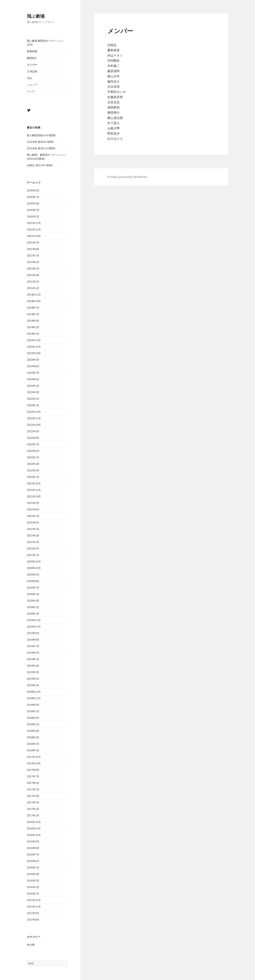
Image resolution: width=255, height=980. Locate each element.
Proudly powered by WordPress (127, 177)
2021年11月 (34, 490)
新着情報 (32, 51)
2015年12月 (34, 900)
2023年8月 (33, 366)
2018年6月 (33, 718)
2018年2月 (33, 744)
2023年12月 (34, 340)
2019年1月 (33, 685)
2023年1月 (33, 405)
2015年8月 (33, 920)
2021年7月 (33, 516)
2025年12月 (34, 223)
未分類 (31, 945)
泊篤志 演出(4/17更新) (40, 165)
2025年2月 (33, 282)
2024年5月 (33, 314)
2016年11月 (34, 828)
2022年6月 (33, 451)
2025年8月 (33, 249)
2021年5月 (33, 529)
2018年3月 (33, 737)
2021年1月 (33, 555)
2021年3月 (33, 542)
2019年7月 (33, 646)
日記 (29, 78)
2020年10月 (34, 568)
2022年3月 (33, 470)
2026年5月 (33, 197)
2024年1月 (33, 334)
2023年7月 (33, 373)
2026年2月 (33, 210)
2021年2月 (33, 549)
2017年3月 (33, 802)
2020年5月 (33, 594)
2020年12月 (34, 562)
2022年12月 (34, 412)
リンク (31, 91)
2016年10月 (34, 835)
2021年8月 (33, 509)
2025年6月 (33, 262)
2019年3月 (33, 672)
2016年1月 (33, 894)
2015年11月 (34, 907)
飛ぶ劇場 (36, 16)
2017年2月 (33, 809)
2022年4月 (33, 464)
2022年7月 (33, 444)
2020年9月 (33, 575)
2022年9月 (33, 431)
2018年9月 (33, 705)
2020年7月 (33, 588)
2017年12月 (34, 757)
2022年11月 (34, 418)
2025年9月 (33, 243)
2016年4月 (33, 874)
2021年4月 (33, 535)
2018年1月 (33, 750)
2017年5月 (33, 789)
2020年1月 (33, 614)
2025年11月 (34, 229)
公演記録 (32, 71)
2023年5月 (33, 386)
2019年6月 (33, 653)
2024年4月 (33, 321)
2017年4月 (33, 796)
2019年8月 (33, 640)
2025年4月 (33, 275)
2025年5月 (33, 269)
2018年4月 (33, 731)
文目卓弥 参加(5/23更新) (41, 148)
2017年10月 (34, 763)
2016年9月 (33, 841)
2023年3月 (33, 392)
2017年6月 (33, 783)
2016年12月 (34, 822)
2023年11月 (34, 347)
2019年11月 (34, 627)
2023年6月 (33, 379)
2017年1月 (33, 815)
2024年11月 (34, 295)
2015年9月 (33, 913)
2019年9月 (33, 633)
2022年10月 (34, 425)
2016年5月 (33, 868)
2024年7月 (33, 308)
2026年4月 (33, 203)
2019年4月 (33, 666)
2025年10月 (34, 236)
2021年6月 (33, 522)
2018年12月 (34, 692)
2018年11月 (34, 698)
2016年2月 (33, 887)
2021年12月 (34, 483)
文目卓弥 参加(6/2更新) (40, 142)
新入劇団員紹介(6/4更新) (41, 135)
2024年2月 (33, 327)
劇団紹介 (32, 58)
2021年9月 (33, 503)
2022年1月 (33, 477)
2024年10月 (34, 301)
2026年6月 (33, 190)
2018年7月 (33, 711)
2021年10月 (34, 496)
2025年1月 (33, 288)
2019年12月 (34, 620)
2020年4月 (33, 601)
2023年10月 (34, 353)
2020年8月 (33, 581)
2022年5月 (33, 457)
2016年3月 (33, 881)
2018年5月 (33, 724)
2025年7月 (33, 256)
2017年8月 (33, 770)
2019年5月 (33, 659)
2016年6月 (33, 861)
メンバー (32, 65)
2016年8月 (33, 848)
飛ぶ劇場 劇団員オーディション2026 (45, 43)
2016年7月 (33, 855)
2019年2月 (33, 679)
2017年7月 (33, 776)
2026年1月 (33, 216)
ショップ (32, 85)
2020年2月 (33, 607)
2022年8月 (33, 438)
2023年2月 (33, 399)
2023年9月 (33, 360)
